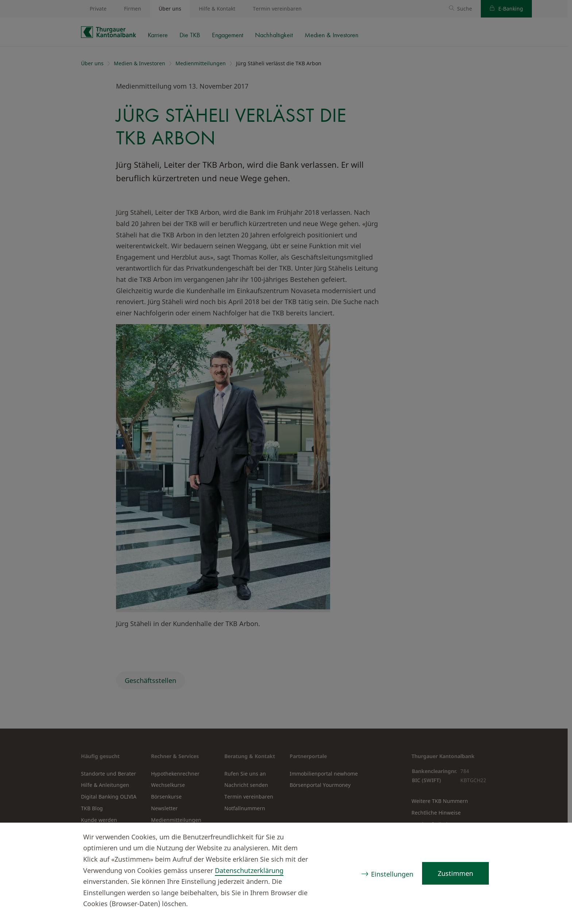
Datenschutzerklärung (249, 870)
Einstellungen (392, 874)
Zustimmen (455, 873)
